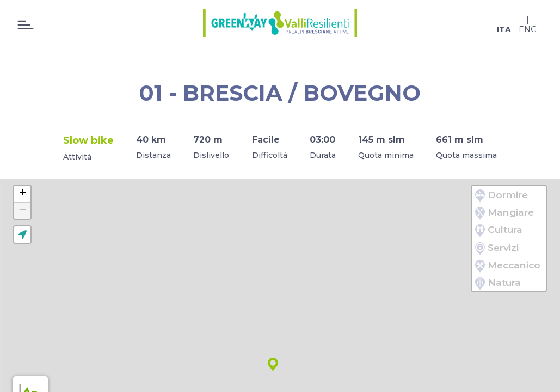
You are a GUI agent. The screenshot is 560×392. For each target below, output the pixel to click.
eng (528, 29)
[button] (273, 365)
